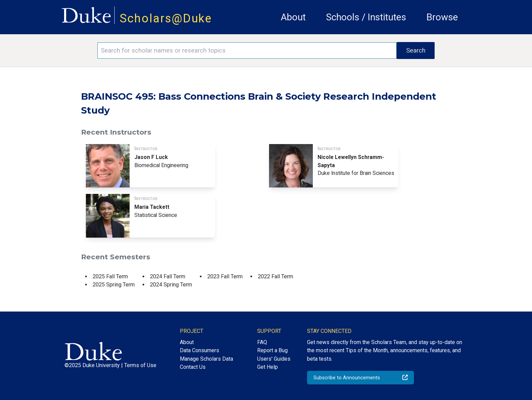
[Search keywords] (247, 51)
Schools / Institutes (366, 17)
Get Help (268, 367)
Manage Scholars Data (206, 359)
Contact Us (193, 367)
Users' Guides (274, 359)
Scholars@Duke (166, 18)
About (293, 17)
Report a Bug (272, 350)
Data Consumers (199, 350)
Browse (442, 17)
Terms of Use (140, 365)
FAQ (262, 342)
